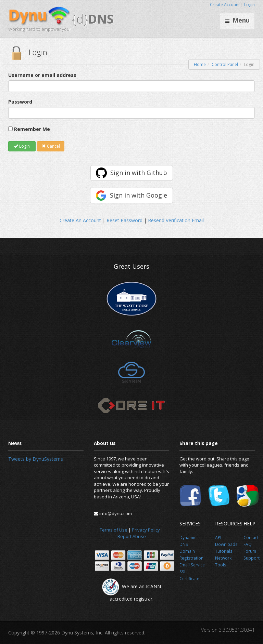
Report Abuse (132, 536)
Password (20, 102)
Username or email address (42, 75)
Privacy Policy (146, 530)
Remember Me (32, 129)
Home (200, 64)
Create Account (225, 5)
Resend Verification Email (176, 220)
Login (249, 5)
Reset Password (124, 220)
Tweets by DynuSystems (36, 459)
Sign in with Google (139, 195)
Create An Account (80, 220)
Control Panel (225, 64)
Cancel (51, 146)
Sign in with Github (139, 173)
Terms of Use (114, 530)
